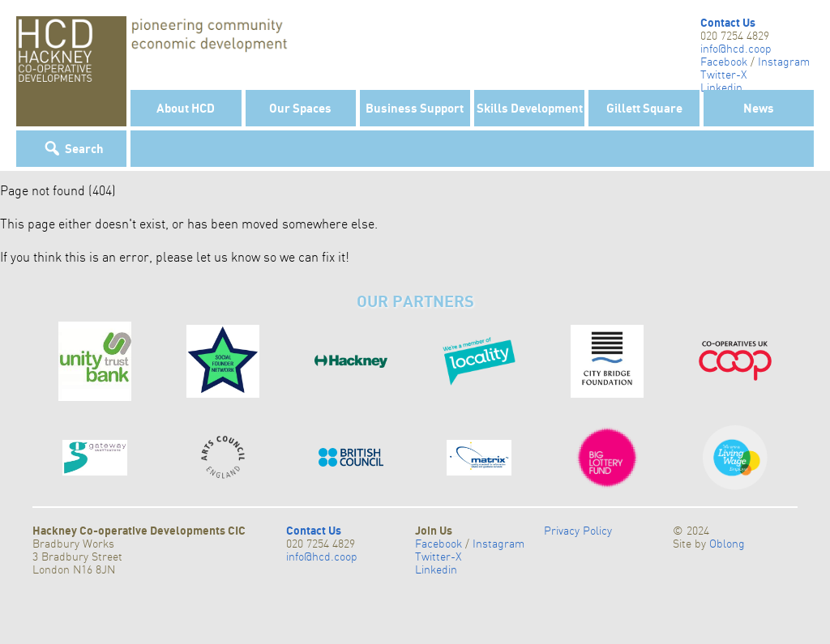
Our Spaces (300, 108)
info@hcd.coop (736, 49)
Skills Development (530, 108)
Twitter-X (723, 75)
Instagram (784, 62)
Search (84, 148)
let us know (228, 257)
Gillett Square (644, 108)
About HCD (186, 108)
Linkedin (721, 87)
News (759, 108)
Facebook (724, 62)
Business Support (415, 108)
